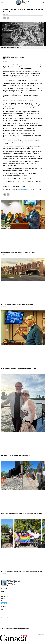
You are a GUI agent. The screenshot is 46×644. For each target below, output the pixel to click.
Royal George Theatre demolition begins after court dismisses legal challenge (21, 514)
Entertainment (5, 596)
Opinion (3, 598)
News (3, 594)
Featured (3, 601)
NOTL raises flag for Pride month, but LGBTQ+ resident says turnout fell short (22, 572)
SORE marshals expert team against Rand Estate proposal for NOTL (19, 368)
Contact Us (4, 609)
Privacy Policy (4, 612)
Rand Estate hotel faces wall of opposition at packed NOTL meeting (19, 253)
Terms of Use (4, 614)
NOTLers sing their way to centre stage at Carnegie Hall (16, 455)
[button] (5, 18)
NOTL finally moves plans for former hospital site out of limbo (17, 304)
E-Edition (4, 603)
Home (3, 591)
